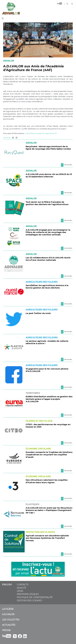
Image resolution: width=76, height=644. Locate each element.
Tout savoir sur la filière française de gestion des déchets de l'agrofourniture (47, 203)
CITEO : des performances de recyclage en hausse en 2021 (48, 426)
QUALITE (22, 588)
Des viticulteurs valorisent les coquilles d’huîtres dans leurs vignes (47, 481)
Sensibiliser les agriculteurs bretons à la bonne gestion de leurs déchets (47, 287)
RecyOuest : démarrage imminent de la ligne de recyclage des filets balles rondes (48, 148)
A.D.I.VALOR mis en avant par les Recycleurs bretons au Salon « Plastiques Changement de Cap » (49, 510)
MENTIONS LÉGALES (28, 594)
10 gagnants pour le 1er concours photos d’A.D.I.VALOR (47, 370)
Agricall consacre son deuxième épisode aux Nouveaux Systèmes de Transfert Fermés (47, 538)
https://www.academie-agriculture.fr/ (41, 133)
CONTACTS (23, 585)
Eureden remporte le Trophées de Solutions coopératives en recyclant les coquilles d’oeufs (49, 455)
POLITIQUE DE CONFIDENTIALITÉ (35, 597)
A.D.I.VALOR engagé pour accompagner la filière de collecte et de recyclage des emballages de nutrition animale (48, 232)
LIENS (20, 591)
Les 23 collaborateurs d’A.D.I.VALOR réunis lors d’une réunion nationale (48, 259)
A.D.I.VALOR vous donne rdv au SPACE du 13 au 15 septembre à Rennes (49, 175)
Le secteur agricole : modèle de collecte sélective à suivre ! (47, 342)
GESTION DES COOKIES (29, 601)
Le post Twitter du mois (38, 313)
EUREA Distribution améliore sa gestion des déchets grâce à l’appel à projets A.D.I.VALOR (49, 399)
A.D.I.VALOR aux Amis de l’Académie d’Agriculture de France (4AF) (33, 68)
